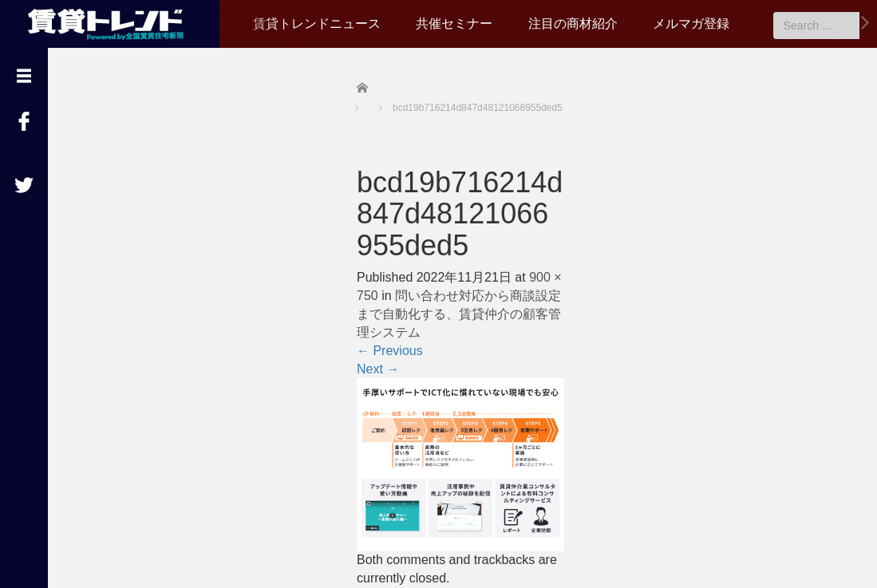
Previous (390, 351)
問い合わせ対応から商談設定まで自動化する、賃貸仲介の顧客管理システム (459, 314)
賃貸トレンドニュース (317, 24)
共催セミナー (454, 24)
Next (378, 369)
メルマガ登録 (691, 24)
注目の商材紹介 (573, 24)
